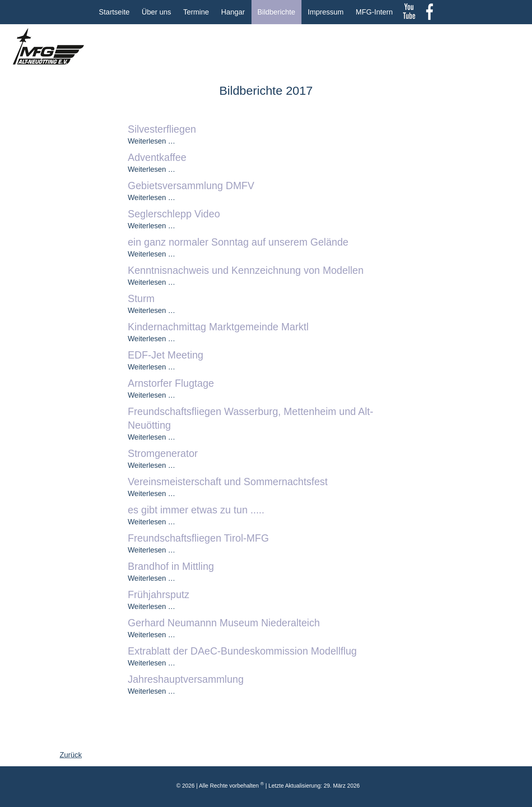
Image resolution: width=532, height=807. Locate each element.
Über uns (156, 12)
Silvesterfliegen (162, 129)
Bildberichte (276, 12)
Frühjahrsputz (159, 594)
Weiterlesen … (152, 141)
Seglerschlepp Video (174, 214)
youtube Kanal (409, 12)
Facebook (429, 12)
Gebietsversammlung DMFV (191, 186)
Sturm (141, 298)
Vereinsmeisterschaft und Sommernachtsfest (228, 482)
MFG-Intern (374, 12)
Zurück (71, 755)
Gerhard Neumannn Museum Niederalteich (224, 623)
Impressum (326, 12)
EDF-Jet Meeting (166, 355)
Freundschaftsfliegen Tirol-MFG (198, 538)
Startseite (114, 12)
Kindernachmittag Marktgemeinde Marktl (218, 327)
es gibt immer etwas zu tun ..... (196, 510)
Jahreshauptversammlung (186, 679)
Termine (196, 12)
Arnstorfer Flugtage (171, 383)
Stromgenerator (163, 453)
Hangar (233, 12)
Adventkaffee (157, 157)
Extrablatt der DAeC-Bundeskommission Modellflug (242, 651)
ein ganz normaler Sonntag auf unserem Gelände (238, 242)
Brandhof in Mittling (171, 566)
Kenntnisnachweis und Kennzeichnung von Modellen (246, 270)
